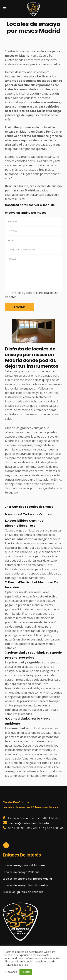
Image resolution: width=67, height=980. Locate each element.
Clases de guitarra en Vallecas (23, 892)
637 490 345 (55, 828)
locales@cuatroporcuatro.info (28, 823)
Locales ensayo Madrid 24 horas (24, 865)
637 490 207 (36, 828)
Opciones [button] (11, 972)
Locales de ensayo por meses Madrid (27, 879)
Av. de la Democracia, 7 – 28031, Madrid (33, 818)
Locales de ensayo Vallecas (21, 872)
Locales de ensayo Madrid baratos (25, 885)
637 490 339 (16, 828)
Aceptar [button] (26, 972)
